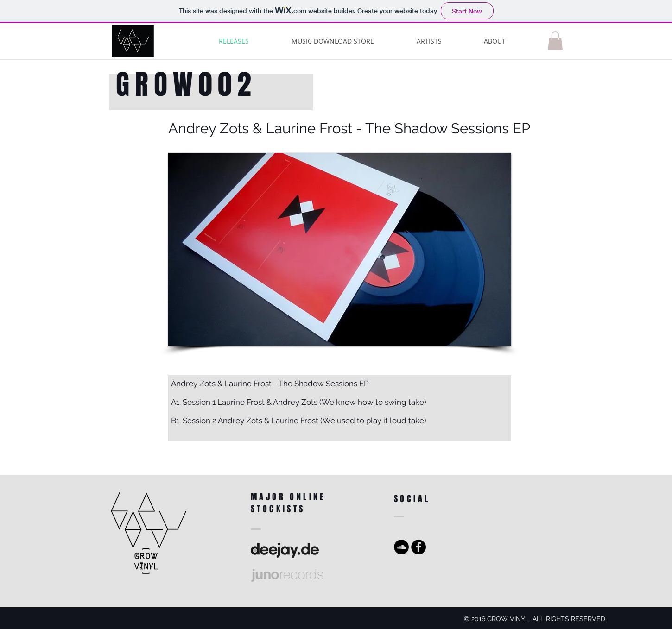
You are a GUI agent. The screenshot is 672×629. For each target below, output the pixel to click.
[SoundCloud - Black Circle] (401, 547)
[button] (555, 41)
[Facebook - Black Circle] (418, 547)
